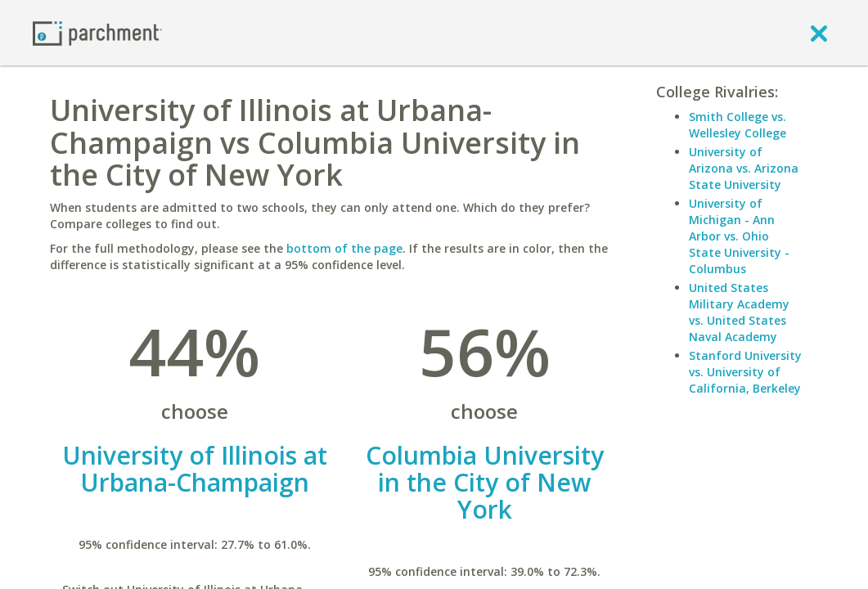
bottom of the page (344, 248)
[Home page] (97, 32)
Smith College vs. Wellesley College (738, 125)
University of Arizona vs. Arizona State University (744, 168)
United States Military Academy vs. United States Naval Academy (739, 312)
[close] (819, 33)
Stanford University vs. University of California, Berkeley (745, 372)
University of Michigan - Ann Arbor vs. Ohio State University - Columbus (739, 236)
